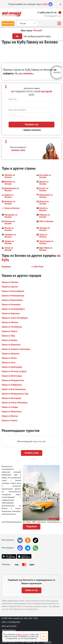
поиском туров (18, 150)
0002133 (48, 642)
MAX (46, 4)
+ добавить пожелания (32, 130)
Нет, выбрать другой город (37, 36)
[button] (11, 176)
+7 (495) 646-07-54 (47, 13)
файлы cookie (22, 634)
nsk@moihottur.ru (9, 630)
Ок (44, 636)
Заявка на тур (8, 24)
